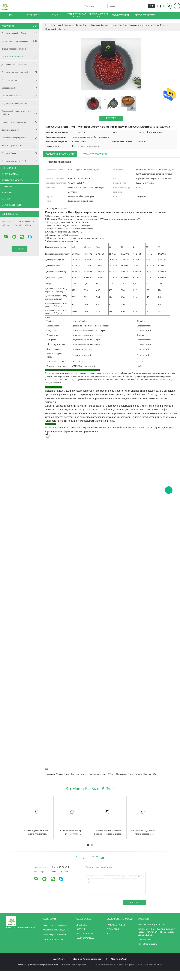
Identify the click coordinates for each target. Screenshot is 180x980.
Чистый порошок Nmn (19, 146)
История (81, 929)
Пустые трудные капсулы (19, 57)
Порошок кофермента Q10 (19, 161)
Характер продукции (95, 154)
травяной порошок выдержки (19, 41)
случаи (6, 199)
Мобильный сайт (119, 959)
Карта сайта (59, 959)
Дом (11, 15)
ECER (160, 965)
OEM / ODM (113, 929)
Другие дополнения (19, 130)
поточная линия (117, 925)
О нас (55, 15)
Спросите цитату (145, 15)
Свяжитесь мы (120, 15)
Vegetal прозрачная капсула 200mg (97, 774)
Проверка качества (98, 15)
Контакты (7, 187)
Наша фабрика (10, 174)
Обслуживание (84, 934)
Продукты (33, 15)
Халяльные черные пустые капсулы (62, 774)
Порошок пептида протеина (19, 138)
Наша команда (85, 938)
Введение (81, 925)
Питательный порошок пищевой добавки (19, 113)
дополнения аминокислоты (19, 122)
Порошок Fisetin (19, 153)
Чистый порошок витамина (19, 49)
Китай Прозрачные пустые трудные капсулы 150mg (41, 965)
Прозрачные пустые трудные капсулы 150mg (137, 774)
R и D (109, 934)
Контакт (111, 118)
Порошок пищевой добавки (19, 33)
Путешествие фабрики (77, 15)
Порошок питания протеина (19, 104)
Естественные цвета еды (19, 80)
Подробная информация (60, 154)
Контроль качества (13, 180)
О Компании (9, 168)
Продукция (19, 26)
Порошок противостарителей (19, 72)
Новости (7, 193)
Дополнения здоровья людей (19, 65)
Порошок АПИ (19, 88)
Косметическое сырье (19, 96)
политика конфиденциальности (88, 959)
